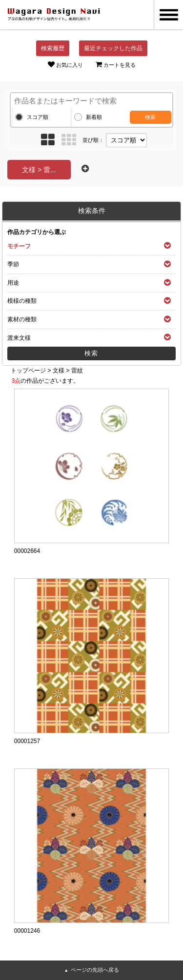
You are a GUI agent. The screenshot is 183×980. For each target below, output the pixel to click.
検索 (150, 117)
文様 (59, 371)
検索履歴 (53, 48)
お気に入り (65, 64)
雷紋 (77, 371)
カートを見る (116, 64)
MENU (168, 15)
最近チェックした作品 (113, 48)
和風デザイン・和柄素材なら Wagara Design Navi (54, 15)
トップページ (28, 371)
